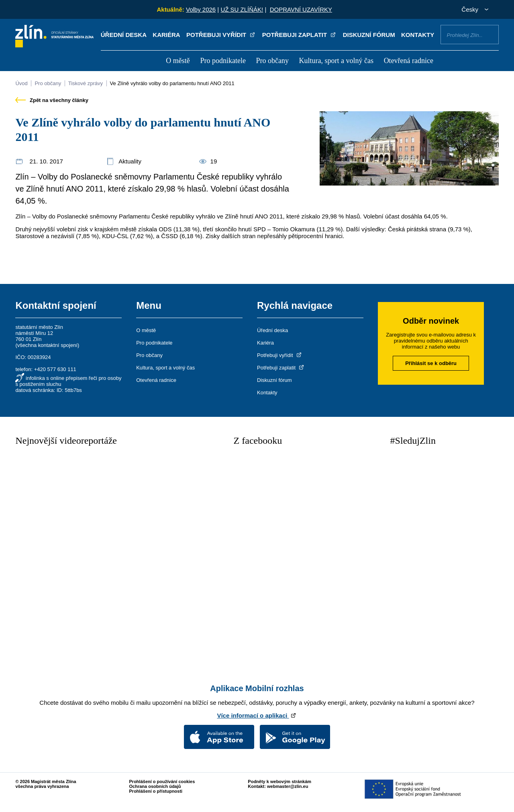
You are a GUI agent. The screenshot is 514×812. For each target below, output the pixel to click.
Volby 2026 (201, 9)
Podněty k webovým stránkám (279, 781)
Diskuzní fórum (369, 35)
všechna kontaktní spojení (47, 345)
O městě (178, 61)
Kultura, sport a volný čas (336, 61)
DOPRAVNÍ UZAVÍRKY (301, 9)
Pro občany (272, 61)
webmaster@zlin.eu (288, 786)
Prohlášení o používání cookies (162, 781)
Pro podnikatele (223, 61)
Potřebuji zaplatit (300, 35)
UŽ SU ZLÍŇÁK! (242, 9)
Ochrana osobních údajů (155, 786)
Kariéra (166, 35)
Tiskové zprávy (86, 83)
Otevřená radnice (409, 61)
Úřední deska (124, 35)
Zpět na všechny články (52, 100)
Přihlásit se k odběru (431, 363)
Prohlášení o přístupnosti (156, 791)
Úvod (21, 83)
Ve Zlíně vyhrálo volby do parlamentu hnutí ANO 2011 (172, 83)
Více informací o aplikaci (257, 715)
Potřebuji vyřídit (221, 35)
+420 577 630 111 (55, 369)
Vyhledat (490, 34)
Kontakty (418, 35)
